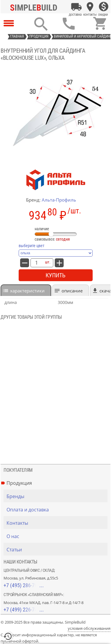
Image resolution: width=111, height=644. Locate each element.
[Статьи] (57, 550)
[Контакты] (90, 7)
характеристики (27, 291)
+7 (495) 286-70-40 (24, 585)
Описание (72, 291)
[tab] (26, 290)
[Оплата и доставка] (76, 7)
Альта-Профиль (59, 200)
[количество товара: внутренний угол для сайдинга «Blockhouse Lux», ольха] (36, 263)
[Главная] (35, 7)
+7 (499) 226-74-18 (24, 610)
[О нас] (57, 536)
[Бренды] (57, 496)
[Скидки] (104, 7)
